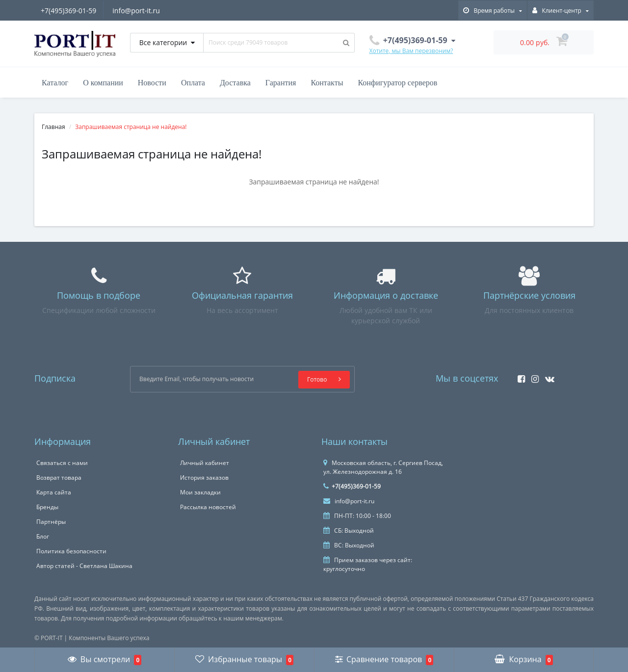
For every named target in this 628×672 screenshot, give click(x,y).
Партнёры (51, 522)
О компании (103, 83)
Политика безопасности (71, 551)
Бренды (47, 507)
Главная (53, 127)
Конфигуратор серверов (397, 83)
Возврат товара (59, 478)
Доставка (235, 83)
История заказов (204, 478)
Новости (152, 83)
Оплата (193, 83)
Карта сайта (54, 492)
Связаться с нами (62, 463)
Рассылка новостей (208, 507)
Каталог (55, 83)
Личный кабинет (205, 463)
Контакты (327, 83)
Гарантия (281, 83)
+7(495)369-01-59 (68, 11)
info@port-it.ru (138, 11)
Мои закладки (200, 492)
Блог (43, 536)
